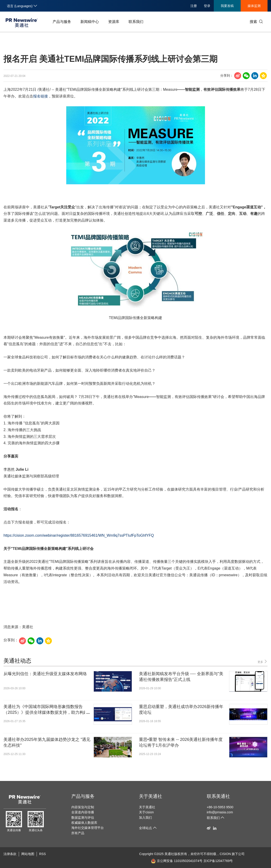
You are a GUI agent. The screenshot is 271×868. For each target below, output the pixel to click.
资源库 (114, 22)
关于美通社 (151, 796)
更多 (263, 662)
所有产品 (78, 833)
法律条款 (10, 854)
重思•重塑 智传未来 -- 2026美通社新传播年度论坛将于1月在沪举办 (181, 742)
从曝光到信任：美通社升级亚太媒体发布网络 (45, 674)
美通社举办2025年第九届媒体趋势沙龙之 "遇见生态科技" (47, 742)
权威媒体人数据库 (84, 823)
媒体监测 (254, 6)
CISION (225, 854)
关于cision (146, 812)
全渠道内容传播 (83, 812)
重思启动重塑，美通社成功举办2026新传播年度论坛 (181, 710)
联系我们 (136, 22)
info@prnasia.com (220, 812)
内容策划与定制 (83, 807)
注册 (194, 6)
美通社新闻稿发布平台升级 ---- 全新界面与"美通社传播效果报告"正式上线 (181, 677)
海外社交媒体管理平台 (88, 828)
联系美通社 (218, 796)
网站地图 (28, 854)
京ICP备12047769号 (218, 861)
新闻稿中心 (90, 22)
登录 (207, 6)
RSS (43, 854)
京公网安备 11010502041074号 (177, 861)
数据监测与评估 (83, 818)
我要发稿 (227, 6)
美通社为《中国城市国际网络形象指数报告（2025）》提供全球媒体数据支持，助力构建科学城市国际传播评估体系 (46, 710)
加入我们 (145, 818)
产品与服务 (62, 22)
